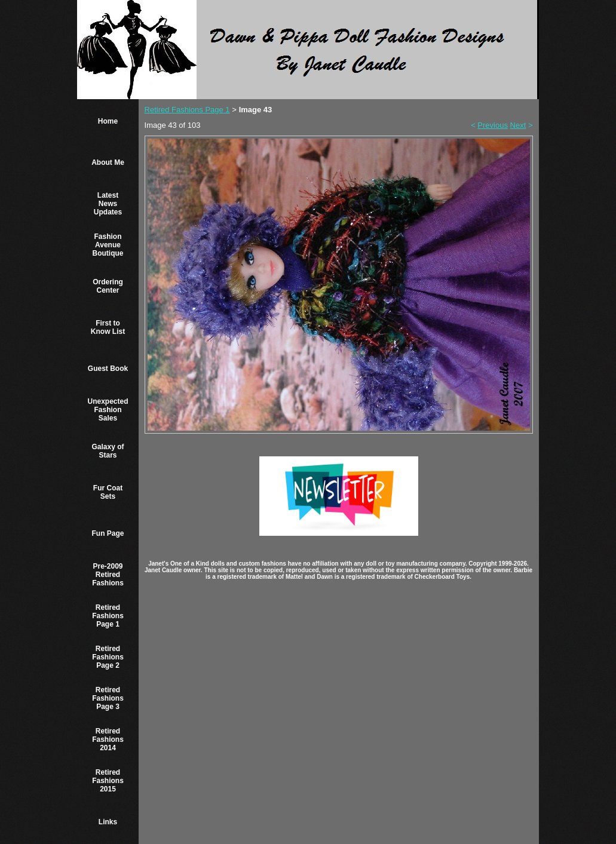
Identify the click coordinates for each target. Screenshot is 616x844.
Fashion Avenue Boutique (108, 245)
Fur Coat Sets (108, 492)
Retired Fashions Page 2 (108, 657)
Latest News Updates (108, 204)
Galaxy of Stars (108, 451)
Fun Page (108, 533)
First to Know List (108, 327)
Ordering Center (108, 286)
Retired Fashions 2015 (108, 781)
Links (108, 822)
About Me (108, 162)
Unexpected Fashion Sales (108, 410)
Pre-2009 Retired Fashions (108, 575)
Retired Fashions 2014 (108, 739)
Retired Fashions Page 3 (108, 698)
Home (108, 121)
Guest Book (108, 369)
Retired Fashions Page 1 (108, 616)
